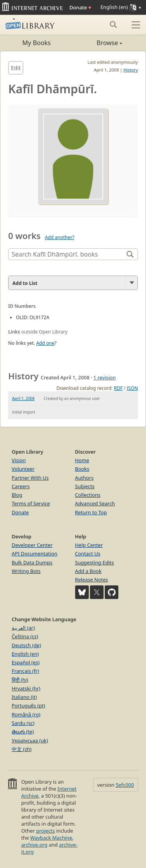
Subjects (85, 486)
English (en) (25, 654)
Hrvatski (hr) (26, 688)
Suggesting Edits (95, 562)
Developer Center (32, 545)
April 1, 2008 (23, 398)
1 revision (105, 377)
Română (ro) (26, 714)
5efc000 (125, 785)
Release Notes (92, 580)
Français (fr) (25, 671)
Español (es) (26, 662)
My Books (36, 43)
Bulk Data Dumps (32, 562)
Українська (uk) (30, 741)
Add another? (60, 237)
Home (82, 460)
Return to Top (91, 512)
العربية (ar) (23, 628)
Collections (88, 495)
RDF (118, 388)
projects (46, 831)
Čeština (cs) (25, 636)
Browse (98, 43)
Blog (17, 495)
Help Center (89, 545)
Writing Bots (26, 571)
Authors (84, 478)
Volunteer (23, 469)
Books (82, 469)
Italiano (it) (24, 697)
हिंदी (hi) (20, 680)
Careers (21, 486)
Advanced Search (95, 503)
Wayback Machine (51, 838)
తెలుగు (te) (23, 732)
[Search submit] (113, 24)
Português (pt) (28, 706)
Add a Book (88, 571)
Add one (45, 343)
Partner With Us (30, 478)
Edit (16, 68)
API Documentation (34, 554)
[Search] (67, 254)
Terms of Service (31, 503)
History (131, 70)
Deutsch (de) (26, 645)
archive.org (34, 845)
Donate (80, 7)
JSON (132, 388)
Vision (19, 460)
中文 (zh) (22, 749)
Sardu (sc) (23, 723)
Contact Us (88, 554)
